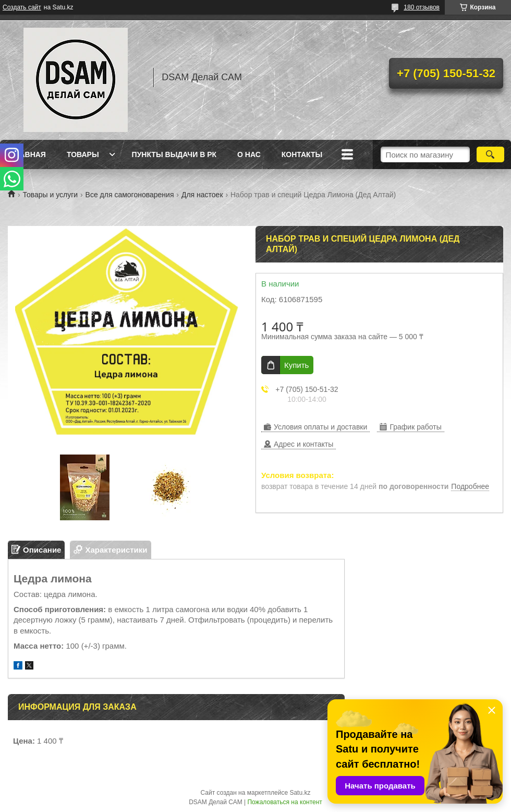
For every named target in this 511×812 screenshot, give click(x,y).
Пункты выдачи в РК (174, 154)
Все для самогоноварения (130, 195)
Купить (296, 365)
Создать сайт (22, 7)
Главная (28, 154)
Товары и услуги (50, 195)
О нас (249, 154)
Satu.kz (300, 793)
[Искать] (490, 154)
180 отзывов (422, 7)
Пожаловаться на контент (284, 802)
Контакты (302, 154)
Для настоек (202, 195)
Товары (83, 154)
